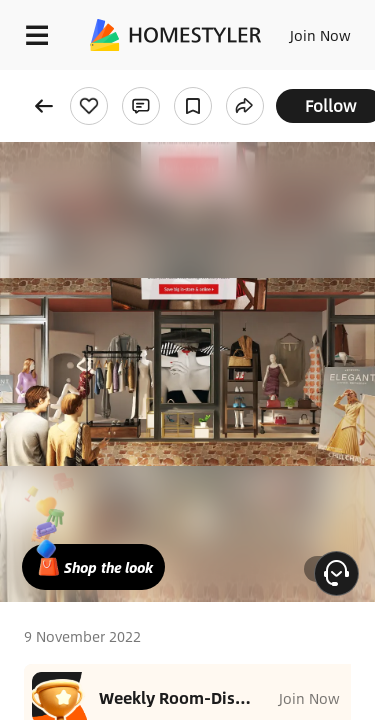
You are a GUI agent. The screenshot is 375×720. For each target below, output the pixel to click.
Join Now (320, 35)
